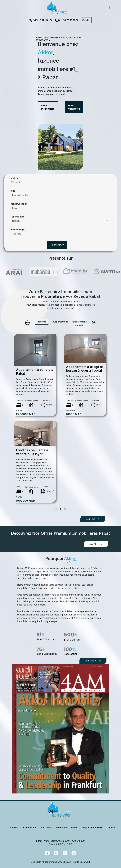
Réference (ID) (18, 230)
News (74, 828)
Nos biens (46, 828)
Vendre (86, 20)
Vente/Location (19, 204)
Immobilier (61, 828)
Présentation (29, 828)
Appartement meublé (79, 323)
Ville (13, 191)
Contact (111, 828)
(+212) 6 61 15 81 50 (43, 20)
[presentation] (27, 323)
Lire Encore (93, 661)
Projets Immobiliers (92, 828)
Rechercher (57, 245)
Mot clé (15, 178)
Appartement (60, 322)
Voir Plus (93, 519)
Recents (42, 322)
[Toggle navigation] (109, 8)
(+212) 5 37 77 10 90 (68, 20)
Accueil (14, 828)
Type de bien (18, 217)
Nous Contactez (74, 107)
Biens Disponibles (48, 107)
